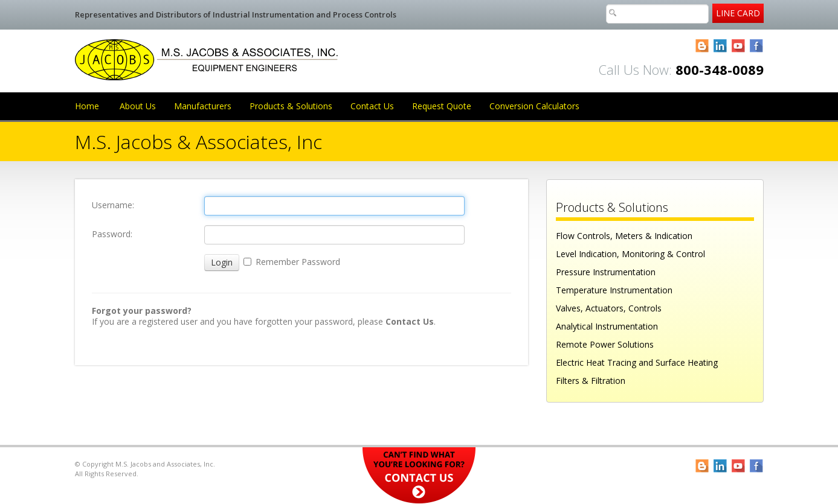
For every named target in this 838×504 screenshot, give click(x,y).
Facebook (757, 46)
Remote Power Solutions (605, 344)
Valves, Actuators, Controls (609, 308)
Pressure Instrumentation (606, 272)
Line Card (738, 13)
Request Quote (442, 106)
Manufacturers (203, 106)
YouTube (739, 46)
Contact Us (372, 106)
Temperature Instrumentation (614, 290)
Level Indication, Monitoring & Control (630, 254)
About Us (138, 106)
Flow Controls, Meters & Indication (624, 236)
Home (87, 106)
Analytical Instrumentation (607, 326)
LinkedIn (720, 46)
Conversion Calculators (534, 106)
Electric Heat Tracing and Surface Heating (637, 362)
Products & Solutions (291, 106)
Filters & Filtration (591, 381)
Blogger (702, 46)
